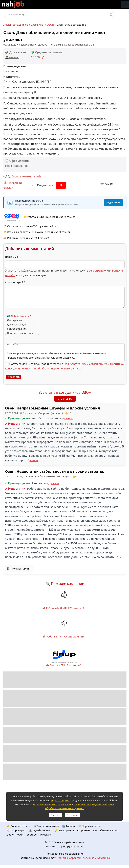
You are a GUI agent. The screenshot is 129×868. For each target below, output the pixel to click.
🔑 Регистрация (64, 830)
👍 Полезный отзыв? (13, 185)
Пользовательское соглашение (64, 854)
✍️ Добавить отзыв (18, 826)
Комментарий (15, 282)
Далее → (68, 418)
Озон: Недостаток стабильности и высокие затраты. (55, 471)
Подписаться (113, 203)
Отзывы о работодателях (69, 842)
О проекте (83, 830)
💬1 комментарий (18, 569)
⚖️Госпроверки (16, 830)
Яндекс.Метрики (60, 800)
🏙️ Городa (69, 826)
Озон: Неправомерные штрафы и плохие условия (52, 408)
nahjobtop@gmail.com (70, 846)
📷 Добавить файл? (19, 316)
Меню (125, 5)
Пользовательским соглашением (85, 364)
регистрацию (97, 271)
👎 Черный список (89, 826)
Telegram (46, 835)
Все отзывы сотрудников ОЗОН (65, 392)
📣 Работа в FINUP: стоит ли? (63, 665)
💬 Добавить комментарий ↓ (23, 176)
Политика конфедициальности (37, 858)
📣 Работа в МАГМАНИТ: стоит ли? (63, 608)
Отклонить (72, 815)
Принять (55, 815)
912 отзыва (65, 399)
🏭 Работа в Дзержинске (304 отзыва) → (28, 238)
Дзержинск (37, 25)
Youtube (32, 835)
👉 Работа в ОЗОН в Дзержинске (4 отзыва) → (51, 217)
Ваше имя (12, 257)
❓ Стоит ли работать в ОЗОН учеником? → (30, 226)
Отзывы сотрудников (15, 25)
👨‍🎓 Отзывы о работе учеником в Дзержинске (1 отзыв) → (38, 232)
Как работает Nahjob (105, 830)
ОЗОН (50, 25)
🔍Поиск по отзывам (46, 826)
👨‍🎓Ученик (12, 57)
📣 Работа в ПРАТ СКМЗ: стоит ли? (63, 636)
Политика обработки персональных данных (84, 858)
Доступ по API (15, 835)
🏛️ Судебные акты (40, 830)
